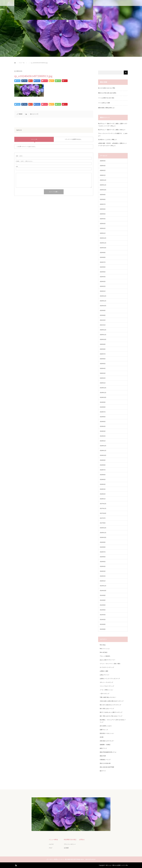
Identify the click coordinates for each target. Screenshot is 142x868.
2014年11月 (103, 586)
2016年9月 (103, 542)
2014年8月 (103, 600)
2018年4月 (103, 484)
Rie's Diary (103, 645)
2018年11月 (103, 451)
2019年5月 (103, 422)
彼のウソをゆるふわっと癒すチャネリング (111, 712)
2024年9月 (103, 253)
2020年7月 (103, 354)
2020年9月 (103, 344)
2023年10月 (103, 306)
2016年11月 (103, 533)
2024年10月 (103, 248)
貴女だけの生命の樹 (105, 763)
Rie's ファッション (105, 649)
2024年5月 (103, 272)
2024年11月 (103, 243)
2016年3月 (103, 571)
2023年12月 (103, 296)
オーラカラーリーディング (107, 667)
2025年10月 (103, 190)
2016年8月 (103, 547)
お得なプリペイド (105, 675)
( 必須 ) (19, 156)
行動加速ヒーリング (105, 760)
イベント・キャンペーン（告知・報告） (110, 664)
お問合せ (82, 839)
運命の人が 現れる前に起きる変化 (107, 93)
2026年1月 (103, 175)
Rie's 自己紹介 (104, 652)
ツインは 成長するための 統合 (106, 98)
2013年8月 (103, 629)
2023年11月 (103, 301)
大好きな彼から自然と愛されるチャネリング (112, 701)
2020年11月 (103, 335)
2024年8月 (103, 257)
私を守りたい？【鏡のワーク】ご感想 (108, 124)
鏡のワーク (103, 771)
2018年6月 (103, 475)
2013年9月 (103, 624)
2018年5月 (103, 480)
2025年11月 (103, 185)
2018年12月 (103, 446)
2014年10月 (103, 591)
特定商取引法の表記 (70, 839)
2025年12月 (103, 180)
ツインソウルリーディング (107, 686)
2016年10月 (103, 537)
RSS (16, 865)
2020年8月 (103, 349)
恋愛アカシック (104, 730)
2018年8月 (103, 465)
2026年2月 (103, 170)
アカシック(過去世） (105, 656)
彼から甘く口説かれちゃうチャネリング (110, 705)
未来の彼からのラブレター (107, 741)
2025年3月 (103, 224)
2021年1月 (103, 325)
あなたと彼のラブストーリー (107, 660)
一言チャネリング (105, 694)
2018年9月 (103, 460)
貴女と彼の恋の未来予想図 (107, 767)
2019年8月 (103, 407)
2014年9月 (103, 595)
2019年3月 (103, 431)
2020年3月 (103, 373)
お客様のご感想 (104, 671)
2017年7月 (103, 518)
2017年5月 (103, 523)
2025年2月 (103, 228)
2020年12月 (103, 330)
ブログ (50, 848)
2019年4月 (103, 426)
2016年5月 (103, 562)
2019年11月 (103, 393)
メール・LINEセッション (106, 690)
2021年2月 (103, 320)
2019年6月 (103, 417)
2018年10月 (103, 455)
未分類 (102, 737)
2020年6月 (103, 359)
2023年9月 (103, 311)
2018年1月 (103, 499)
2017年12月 (103, 504)
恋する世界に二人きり (106, 726)
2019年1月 (103, 441)
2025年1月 (103, 233)
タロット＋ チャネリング (106, 682)
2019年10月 (103, 397)
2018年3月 (103, 489)
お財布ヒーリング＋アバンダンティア (110, 679)
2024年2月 (103, 286)
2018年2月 (103, 494)
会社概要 (66, 848)
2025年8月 (103, 199)
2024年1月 (103, 291)
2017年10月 (103, 513)
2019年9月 (103, 402)
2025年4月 (103, 219)
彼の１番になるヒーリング (107, 709)
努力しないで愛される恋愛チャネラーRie (117, 865)
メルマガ (51, 844)
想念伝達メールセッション (107, 733)
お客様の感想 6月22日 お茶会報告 (108, 143)
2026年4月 (103, 161)
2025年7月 (103, 204)
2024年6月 (103, 267)
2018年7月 (103, 470)
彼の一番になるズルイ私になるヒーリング (111, 716)
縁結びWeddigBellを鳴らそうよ (108, 752)
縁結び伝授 (103, 756)
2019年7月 (103, 412)
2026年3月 (103, 166)
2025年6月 (103, 209)
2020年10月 (103, 339)
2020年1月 (103, 383)
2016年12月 (103, 528)
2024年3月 (103, 282)
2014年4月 (103, 615)
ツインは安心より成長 (104, 103)
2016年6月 (103, 557)
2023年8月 (103, 315)
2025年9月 (103, 195)
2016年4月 (103, 566)
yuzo (126, 133)
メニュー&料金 (53, 839)
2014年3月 (103, 620)
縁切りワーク (103, 748)
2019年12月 (103, 388)
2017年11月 (103, 509)
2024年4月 (103, 277)
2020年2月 (103, 378)
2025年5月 (103, 214)
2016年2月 (103, 576)
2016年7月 (103, 552)
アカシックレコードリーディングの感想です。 (111, 133)
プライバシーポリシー (70, 844)
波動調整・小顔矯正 (105, 745)
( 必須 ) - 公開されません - (25, 161)
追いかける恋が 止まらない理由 (107, 88)
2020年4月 (103, 368)
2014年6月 (103, 605)
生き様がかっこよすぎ (104, 140)
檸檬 (113, 140)
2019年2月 (103, 436)
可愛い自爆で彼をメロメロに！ (108, 697)
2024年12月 (103, 238)
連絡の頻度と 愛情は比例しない (107, 108)
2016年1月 (103, 581)
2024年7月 (103, 262)
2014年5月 (103, 610)
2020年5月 (103, 364)
